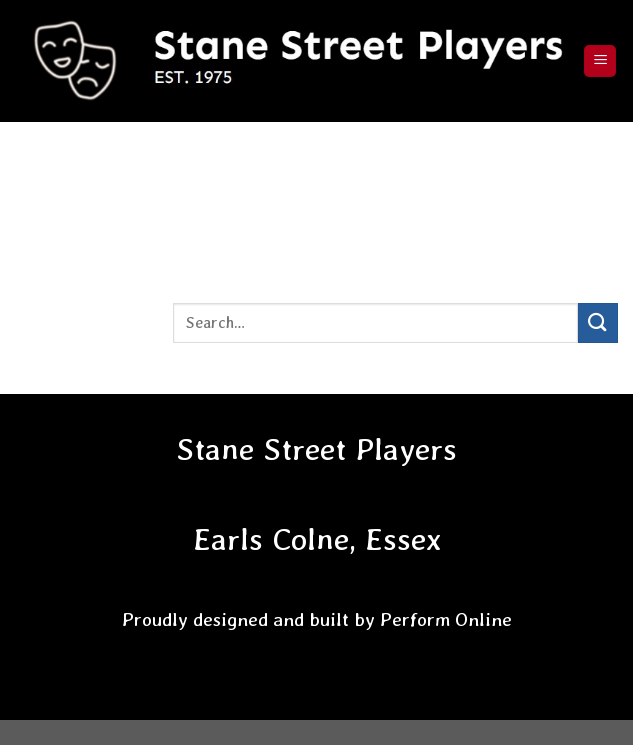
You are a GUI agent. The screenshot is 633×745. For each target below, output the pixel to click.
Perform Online (446, 619)
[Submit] (598, 322)
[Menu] (600, 61)
